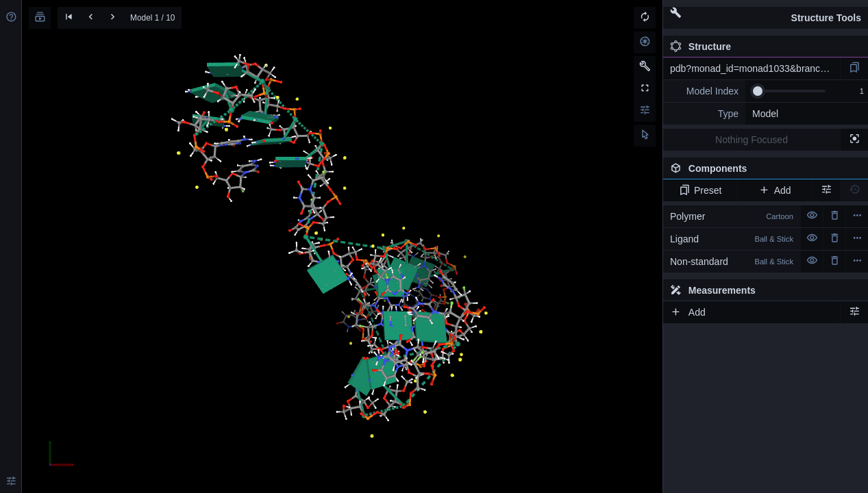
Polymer (732, 216)
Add (774, 190)
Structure (700, 47)
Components (762, 171)
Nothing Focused (752, 140)
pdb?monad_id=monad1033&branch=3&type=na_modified (755, 68)
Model (765, 114)
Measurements (713, 290)
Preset (700, 190)
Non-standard (732, 262)
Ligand (732, 239)
